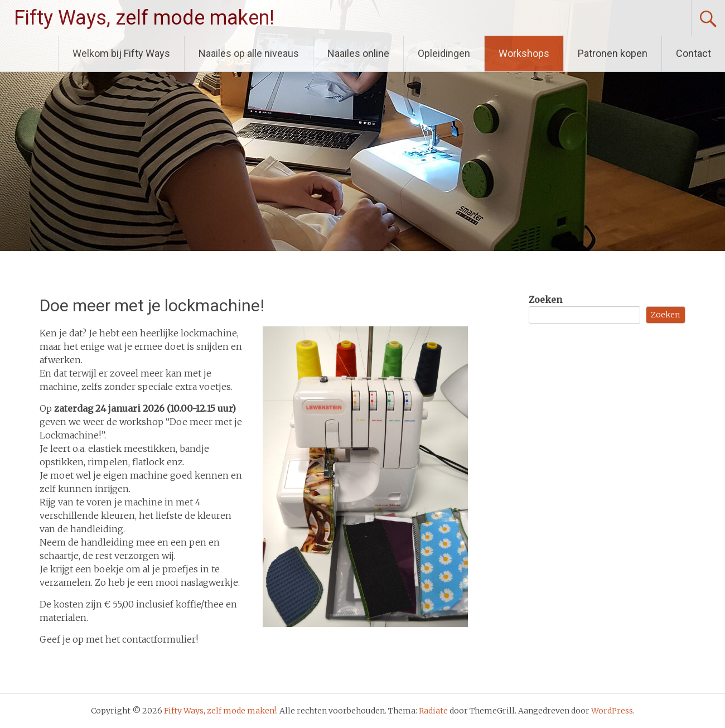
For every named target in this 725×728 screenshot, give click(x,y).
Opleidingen (444, 53)
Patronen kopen (613, 53)
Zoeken (545, 300)
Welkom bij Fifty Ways (121, 53)
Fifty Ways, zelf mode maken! (144, 18)
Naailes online (358, 53)
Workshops (524, 53)
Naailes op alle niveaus (249, 53)
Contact (693, 53)
